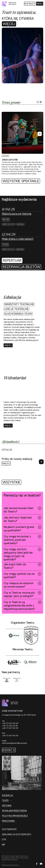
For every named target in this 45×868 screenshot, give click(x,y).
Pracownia (8, 821)
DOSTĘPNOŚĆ (9, 829)
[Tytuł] (31, 635)
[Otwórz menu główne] (40, 4)
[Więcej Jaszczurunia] (22, 143)
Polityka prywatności (15, 816)
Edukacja (7, 795)
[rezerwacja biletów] (21, 267)
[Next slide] (40, 134)
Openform (15, 865)
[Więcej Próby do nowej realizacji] (23, 457)
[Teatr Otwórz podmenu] (17, 800)
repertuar (12, 260)
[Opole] (14, 636)
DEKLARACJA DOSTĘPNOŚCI (17, 834)
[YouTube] (41, 864)
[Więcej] (8, 345)
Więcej (9, 24)
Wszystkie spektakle (21, 181)
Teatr (5, 800)
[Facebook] (37, 864)
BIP (4, 845)
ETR (4, 839)
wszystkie (12, 482)
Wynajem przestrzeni (14, 811)
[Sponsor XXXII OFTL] (7, 680)
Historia (7, 806)
